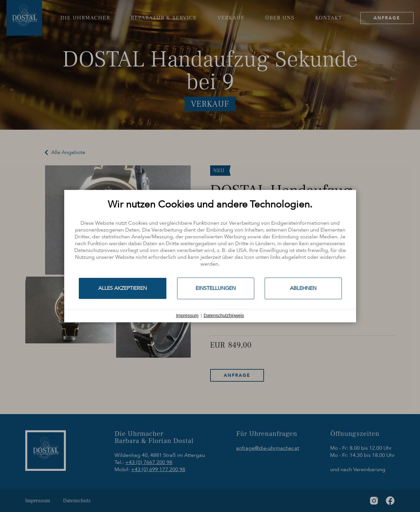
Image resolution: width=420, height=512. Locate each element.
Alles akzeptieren (123, 288)
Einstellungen (216, 288)
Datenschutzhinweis (224, 316)
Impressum (187, 316)
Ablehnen (303, 288)
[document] (210, 238)
